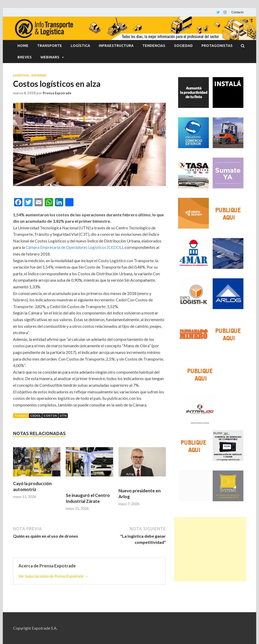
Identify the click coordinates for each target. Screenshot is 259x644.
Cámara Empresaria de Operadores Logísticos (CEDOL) (74, 247)
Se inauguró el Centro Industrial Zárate (88, 498)
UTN (63, 416)
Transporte (50, 46)
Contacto (238, 12)
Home (23, 46)
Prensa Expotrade (57, 93)
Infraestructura (116, 46)
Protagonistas (217, 46)
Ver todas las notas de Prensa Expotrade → (53, 576)
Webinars (50, 57)
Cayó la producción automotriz (32, 486)
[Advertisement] (210, 549)
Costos (50, 416)
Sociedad (183, 46)
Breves (25, 57)
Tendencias (154, 46)
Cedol (35, 416)
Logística (80, 46)
